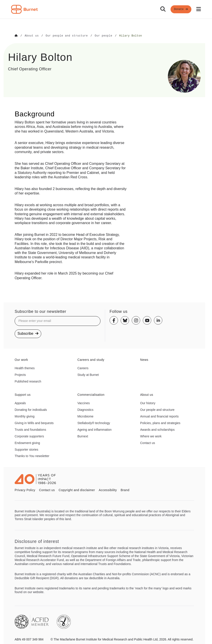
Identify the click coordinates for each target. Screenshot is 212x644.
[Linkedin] (158, 320)
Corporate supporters (29, 436)
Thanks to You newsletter (32, 456)
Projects (20, 375)
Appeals (20, 403)
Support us (23, 394)
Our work (21, 359)
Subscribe (28, 333)
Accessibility (108, 490)
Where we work (151, 436)
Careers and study (91, 359)
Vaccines (84, 403)
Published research (28, 381)
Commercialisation (91, 394)
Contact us (148, 443)
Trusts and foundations (30, 429)
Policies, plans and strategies (160, 423)
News (144, 359)
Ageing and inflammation (94, 429)
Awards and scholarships (157, 429)
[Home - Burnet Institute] (24, 9)
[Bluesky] (125, 320)
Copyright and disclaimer (77, 490)
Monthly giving (25, 416)
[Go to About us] (32, 36)
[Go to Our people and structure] (67, 36)
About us (147, 394)
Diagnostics (85, 409)
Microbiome (85, 416)
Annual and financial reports (159, 416)
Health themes (25, 368)
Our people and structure (157, 409)
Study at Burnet (88, 375)
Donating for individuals (31, 409)
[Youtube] (147, 320)
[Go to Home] (16, 36)
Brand (125, 490)
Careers (83, 368)
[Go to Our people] (103, 36)
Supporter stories (26, 449)
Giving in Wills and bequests (34, 423)
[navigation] (106, 9)
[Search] (163, 9)
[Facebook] (114, 320)
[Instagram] (136, 320)
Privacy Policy (25, 490)
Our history (148, 403)
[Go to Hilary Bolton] (131, 36)
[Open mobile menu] (199, 9)
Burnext (83, 436)
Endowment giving (27, 443)
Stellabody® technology (94, 423)
